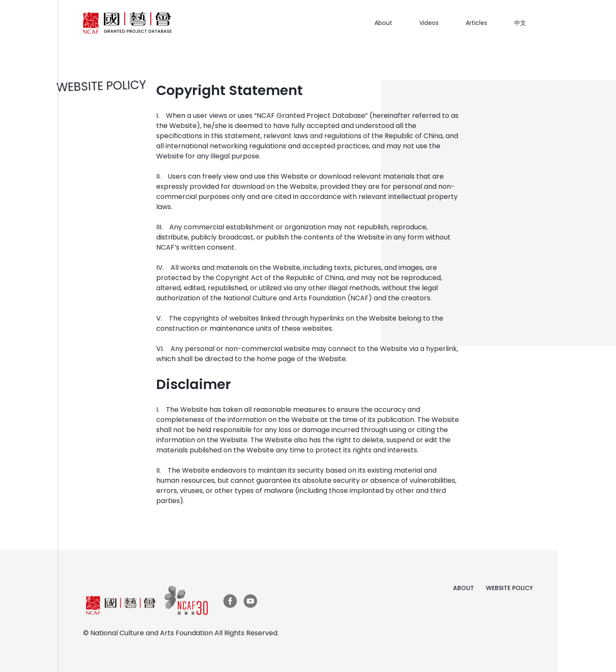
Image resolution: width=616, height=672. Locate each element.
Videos (429, 23)
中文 (520, 23)
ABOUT (464, 588)
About (383, 23)
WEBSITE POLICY (509, 588)
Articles (476, 23)
